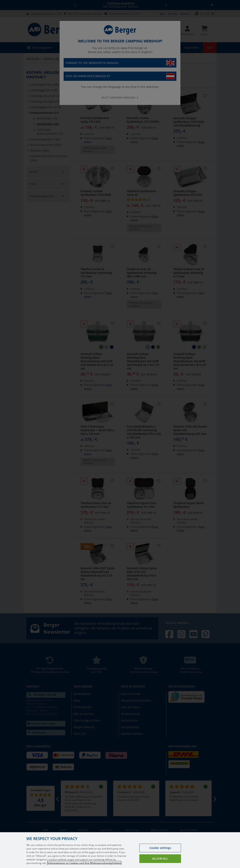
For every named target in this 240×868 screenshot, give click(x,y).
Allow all (160, 858)
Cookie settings (160, 848)
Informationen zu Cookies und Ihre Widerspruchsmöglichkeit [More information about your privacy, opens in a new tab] (84, 863)
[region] (120, 850)
